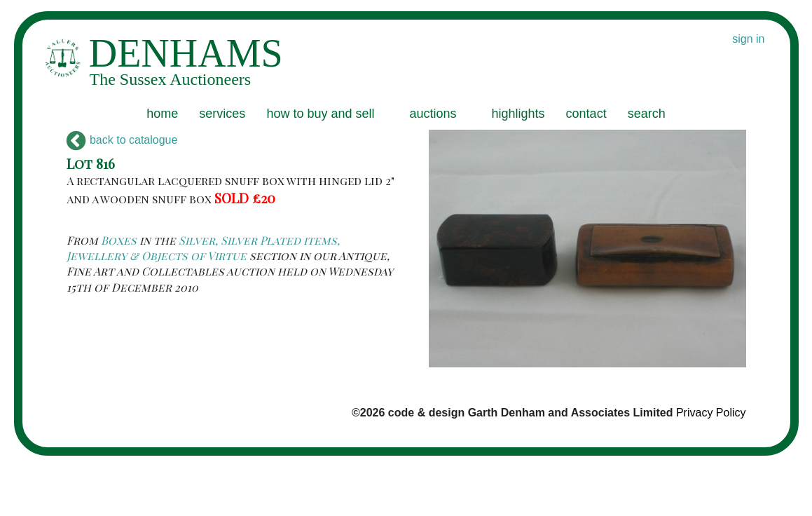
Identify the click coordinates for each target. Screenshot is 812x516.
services (222, 114)
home (162, 114)
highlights (518, 114)
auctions (433, 114)
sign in (748, 39)
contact (586, 114)
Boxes (119, 240)
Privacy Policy (711, 413)
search (647, 114)
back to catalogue (122, 140)
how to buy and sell (320, 114)
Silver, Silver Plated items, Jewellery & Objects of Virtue (203, 248)
